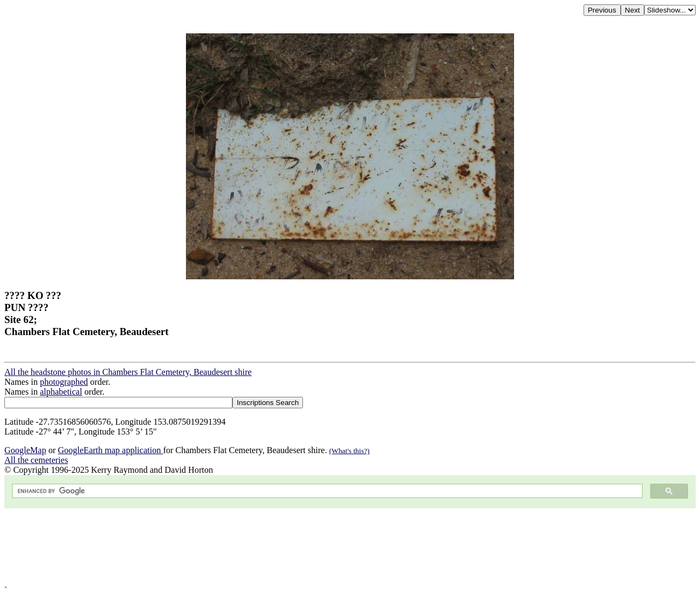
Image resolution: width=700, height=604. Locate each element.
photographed (64, 382)
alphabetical (61, 392)
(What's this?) (349, 451)
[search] (326, 491)
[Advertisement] (332, 547)
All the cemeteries (36, 460)
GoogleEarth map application (110, 450)
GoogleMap (25, 450)
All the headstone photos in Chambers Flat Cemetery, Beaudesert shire (128, 372)
